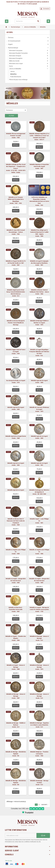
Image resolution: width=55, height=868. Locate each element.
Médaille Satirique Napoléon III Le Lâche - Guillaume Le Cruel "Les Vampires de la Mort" (39, 136)
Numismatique (13, 48)
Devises (11, 38)
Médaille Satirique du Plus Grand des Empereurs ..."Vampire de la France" (16, 166)
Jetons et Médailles (15, 69)
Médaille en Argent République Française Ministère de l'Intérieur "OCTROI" (39, 352)
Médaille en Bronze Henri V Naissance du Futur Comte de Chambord (16, 521)
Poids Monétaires (16, 77)
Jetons (12, 71)
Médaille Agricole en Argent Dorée (16, 436)
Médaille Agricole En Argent (39, 381)
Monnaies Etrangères (16, 58)
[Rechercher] (28, 21)
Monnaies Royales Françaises (18, 53)
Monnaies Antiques (15, 56)
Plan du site (9, 861)
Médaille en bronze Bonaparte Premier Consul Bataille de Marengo (16, 323)
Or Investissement (14, 41)
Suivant (45, 805)
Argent (10, 44)
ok (43, 835)
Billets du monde (14, 61)
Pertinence (9, 110)
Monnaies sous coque (16, 63)
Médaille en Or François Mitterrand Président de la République (16, 199)
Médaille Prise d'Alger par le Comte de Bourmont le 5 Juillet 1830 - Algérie (39, 232)
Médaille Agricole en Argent (39, 436)
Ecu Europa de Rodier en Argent (16, 381)
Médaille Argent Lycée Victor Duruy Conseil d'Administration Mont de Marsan (16, 292)
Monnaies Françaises (16, 51)
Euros (11, 66)
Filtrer (11, 116)
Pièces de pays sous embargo (18, 80)
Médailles (13, 74)
